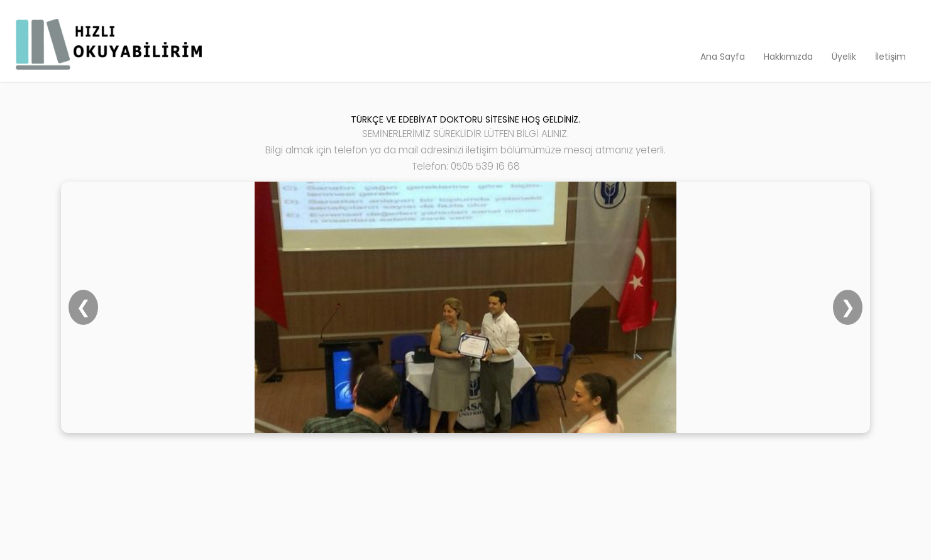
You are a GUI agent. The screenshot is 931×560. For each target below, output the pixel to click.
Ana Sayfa (723, 57)
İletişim (890, 57)
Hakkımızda (788, 57)
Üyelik (844, 57)
